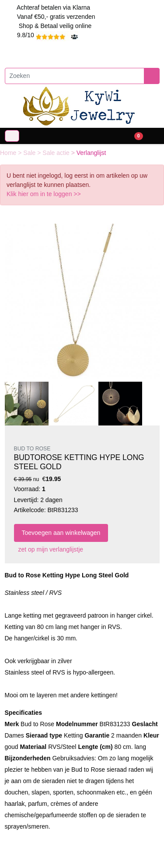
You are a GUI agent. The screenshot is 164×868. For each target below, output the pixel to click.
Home (9, 153)
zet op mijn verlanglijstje (49, 549)
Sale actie (57, 153)
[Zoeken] (75, 76)
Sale (30, 153)
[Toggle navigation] (12, 136)
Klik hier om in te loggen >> (44, 194)
